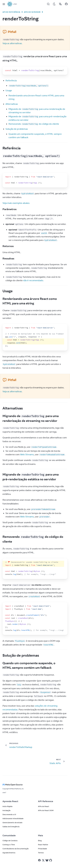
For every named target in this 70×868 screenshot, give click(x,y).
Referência (11, 81)
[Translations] (60, 4)
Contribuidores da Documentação (16, 849)
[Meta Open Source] (35, 785)
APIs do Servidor (32, 12)
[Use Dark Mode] (54, 4)
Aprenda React (10, 801)
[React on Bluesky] (47, 860)
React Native (43, 845)
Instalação (6, 810)
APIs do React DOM (46, 810)
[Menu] (4, 4)
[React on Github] (51, 860)
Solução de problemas (17, 129)
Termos (41, 853)
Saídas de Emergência (11, 827)
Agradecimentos (9, 853)
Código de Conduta (10, 841)
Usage (9, 90)
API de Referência (11, 12)
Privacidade (42, 849)
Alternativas (12, 104)
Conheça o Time (9, 845)
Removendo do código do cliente (34, 124)
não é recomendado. (33, 280)
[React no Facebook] (39, 860)
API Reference (46, 801)
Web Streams (27, 454)
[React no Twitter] (43, 860)
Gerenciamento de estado (12, 823)
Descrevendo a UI (9, 814)
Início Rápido (7, 806)
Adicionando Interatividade (13, 818)
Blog (40, 841)
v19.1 (15, 4)
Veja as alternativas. (12, 43)
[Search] (48, 4)
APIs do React (44, 806)
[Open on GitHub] (66, 4)
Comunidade (9, 835)
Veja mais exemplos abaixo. (16, 203)
